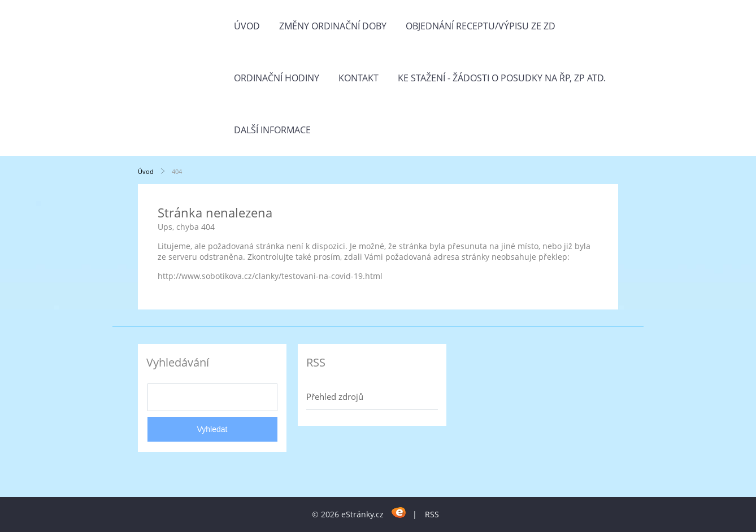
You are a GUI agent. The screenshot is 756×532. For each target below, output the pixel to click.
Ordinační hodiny (277, 78)
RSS (432, 514)
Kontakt (359, 78)
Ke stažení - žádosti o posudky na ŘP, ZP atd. (502, 78)
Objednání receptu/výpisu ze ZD (481, 26)
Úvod (247, 26)
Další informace (272, 130)
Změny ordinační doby (333, 26)
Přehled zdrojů (335, 396)
